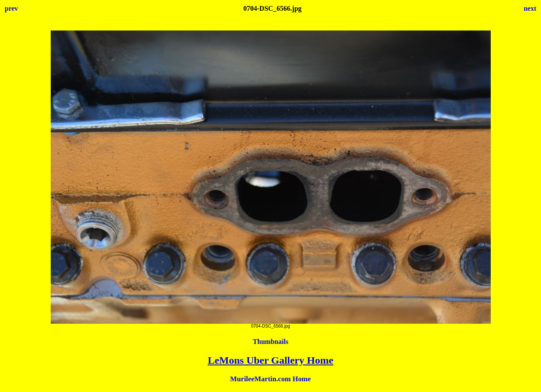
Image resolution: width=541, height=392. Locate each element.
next (530, 8)
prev (11, 8)
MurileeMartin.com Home (271, 379)
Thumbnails (270, 342)
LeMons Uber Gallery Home (270, 360)
